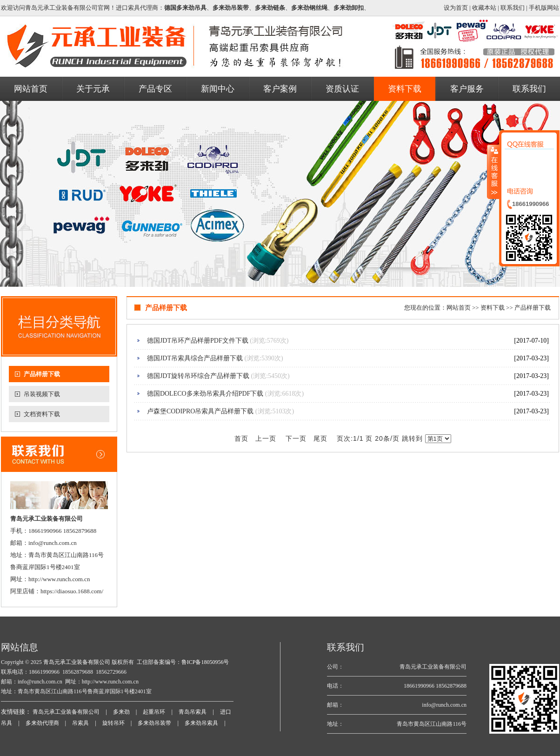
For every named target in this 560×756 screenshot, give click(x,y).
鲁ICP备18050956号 (205, 662)
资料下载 (493, 308)
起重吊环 (154, 712)
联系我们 (513, 8)
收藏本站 (484, 8)
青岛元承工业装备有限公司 (76, 662)
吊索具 (80, 723)
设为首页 (456, 8)
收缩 (493, 172)
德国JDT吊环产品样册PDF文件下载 (198, 341)
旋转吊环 (113, 723)
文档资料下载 (42, 414)
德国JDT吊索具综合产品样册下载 (195, 358)
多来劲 (121, 712)
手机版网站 (544, 8)
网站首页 (459, 308)
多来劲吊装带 (154, 723)
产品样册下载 (42, 374)
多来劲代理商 (42, 723)
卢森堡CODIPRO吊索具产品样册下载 (200, 411)
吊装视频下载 (42, 394)
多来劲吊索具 (201, 723)
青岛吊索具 (193, 712)
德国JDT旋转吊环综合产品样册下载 (198, 376)
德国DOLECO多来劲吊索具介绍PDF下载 (205, 394)
